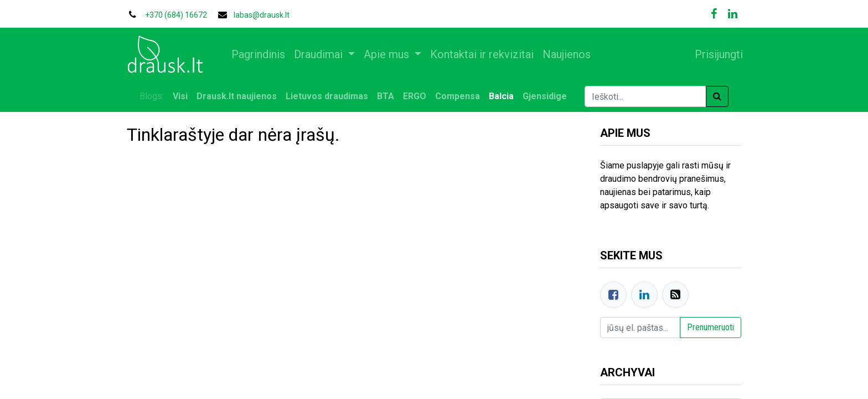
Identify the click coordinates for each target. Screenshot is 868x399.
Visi (180, 96)
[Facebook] (613, 295)
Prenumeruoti (711, 327)
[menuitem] (264, 54)
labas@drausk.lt (262, 15)
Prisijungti (713, 54)
